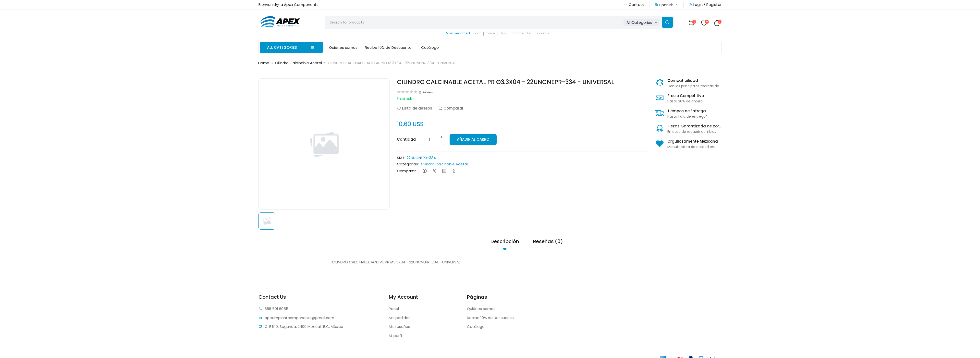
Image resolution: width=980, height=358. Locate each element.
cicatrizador (527, 34)
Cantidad (406, 140)
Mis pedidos (400, 319)
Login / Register (705, 5)
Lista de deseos (415, 109)
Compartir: (407, 172)
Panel (394, 310)
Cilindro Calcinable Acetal (299, 64)
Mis (509, 34)
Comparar (451, 109)
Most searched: (464, 34)
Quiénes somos (343, 49)
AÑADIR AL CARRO (474, 141)
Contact (634, 5)
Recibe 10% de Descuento (388, 49)
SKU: (401, 159)
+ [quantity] (441, 138)
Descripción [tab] (505, 242)
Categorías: (408, 165)
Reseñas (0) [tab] (548, 242)
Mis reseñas (399, 327)
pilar (483, 34)
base (496, 34)
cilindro (548, 34)
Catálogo (429, 49)
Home (264, 64)
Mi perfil (396, 337)
